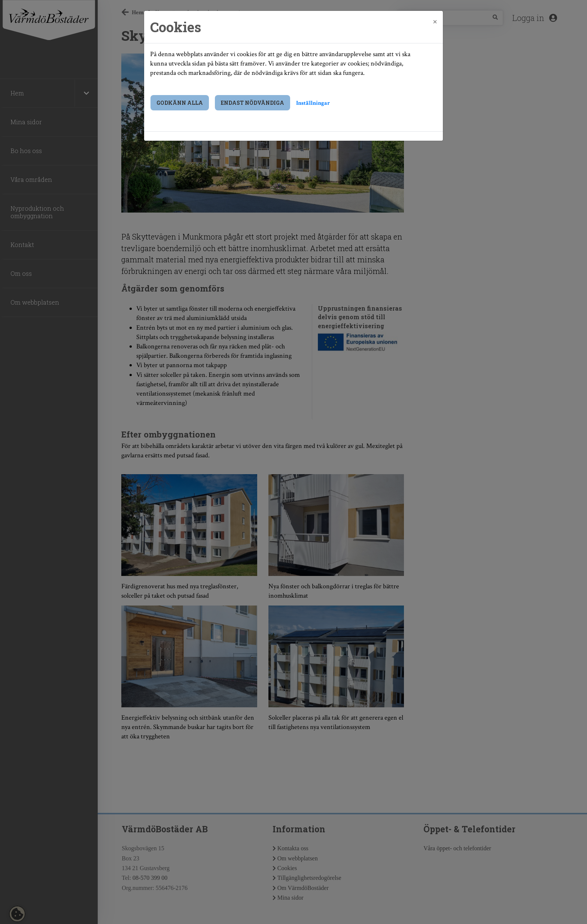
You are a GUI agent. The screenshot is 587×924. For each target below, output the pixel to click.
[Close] (435, 21)
